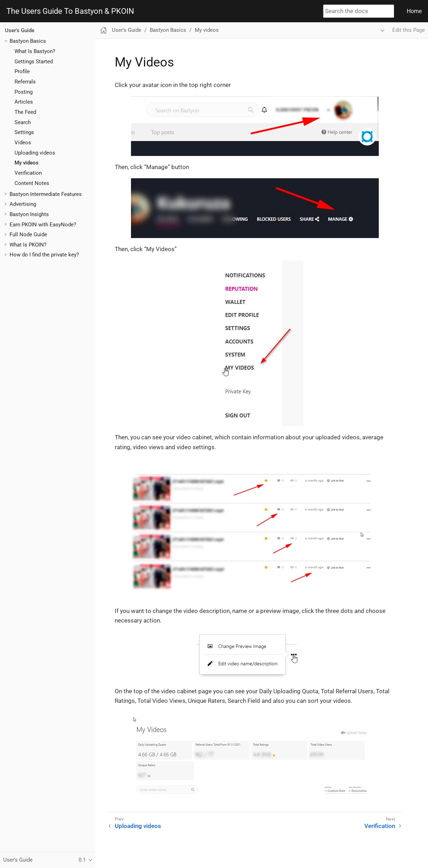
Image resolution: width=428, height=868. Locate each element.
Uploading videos (35, 153)
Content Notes (32, 183)
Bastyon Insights (29, 214)
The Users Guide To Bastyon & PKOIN (70, 11)
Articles (24, 102)
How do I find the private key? (44, 255)
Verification (28, 173)
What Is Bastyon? (35, 51)
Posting (24, 92)
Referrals (25, 82)
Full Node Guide (28, 235)
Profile (22, 71)
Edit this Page (409, 30)
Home (414, 11)
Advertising (23, 204)
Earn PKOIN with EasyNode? (43, 225)
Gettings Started (34, 62)
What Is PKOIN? (28, 245)
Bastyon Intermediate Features (46, 194)
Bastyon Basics (28, 41)
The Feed (25, 112)
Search (23, 122)
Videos (23, 143)
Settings (24, 132)
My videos (27, 163)
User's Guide (20, 30)
